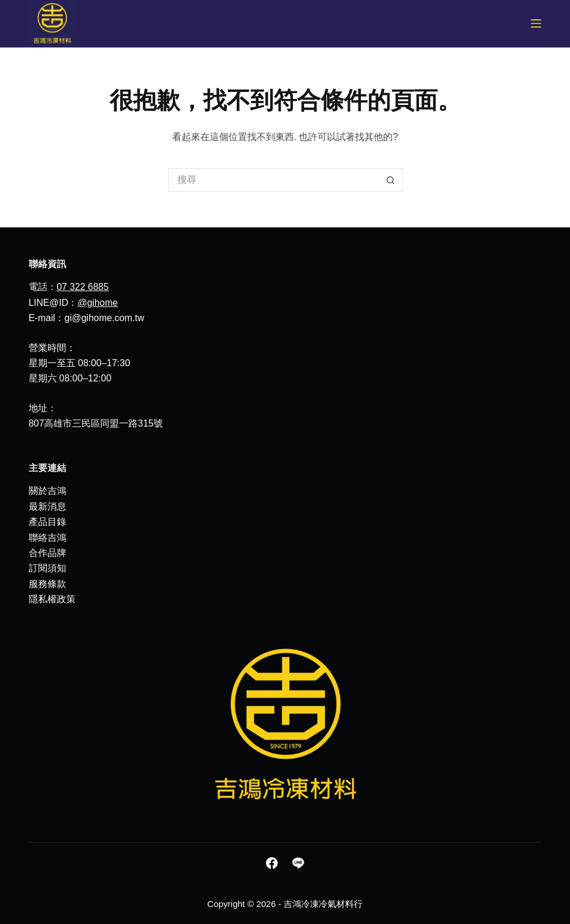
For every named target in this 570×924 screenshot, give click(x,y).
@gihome (98, 303)
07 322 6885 (83, 287)
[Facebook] (272, 863)
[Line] (298, 863)
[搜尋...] (274, 180)
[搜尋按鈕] (391, 180)
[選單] (536, 23)
